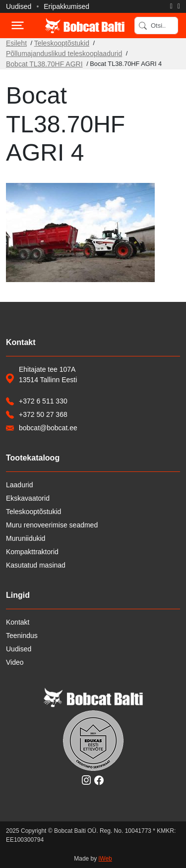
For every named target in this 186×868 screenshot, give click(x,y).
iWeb (105, 859)
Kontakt (18, 622)
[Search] (156, 26)
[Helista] (171, 6)
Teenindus (22, 636)
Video (15, 662)
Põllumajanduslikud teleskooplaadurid (64, 54)
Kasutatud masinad (36, 565)
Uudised (19, 6)
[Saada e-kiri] (179, 6)
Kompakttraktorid (32, 552)
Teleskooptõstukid (62, 43)
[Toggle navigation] (17, 26)
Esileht (16, 43)
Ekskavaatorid (28, 498)
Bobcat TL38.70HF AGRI (44, 64)
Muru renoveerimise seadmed (52, 525)
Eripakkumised (66, 6)
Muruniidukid (26, 538)
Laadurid (20, 485)
